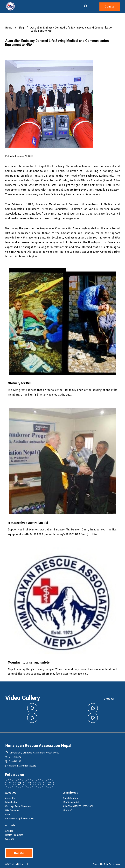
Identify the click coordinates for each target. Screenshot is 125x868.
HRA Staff (67, 810)
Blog (21, 28)
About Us (10, 798)
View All (109, 699)
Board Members (71, 798)
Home (9, 28)
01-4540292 (15, 757)
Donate (110, 7)
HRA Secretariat (71, 802)
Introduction (12, 802)
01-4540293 (15, 761)
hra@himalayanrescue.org (23, 766)
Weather (10, 839)
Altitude (9, 831)
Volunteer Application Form (20, 819)
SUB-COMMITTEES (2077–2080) (78, 806)
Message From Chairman (18, 806)
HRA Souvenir (12, 810)
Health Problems (14, 835)
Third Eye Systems (112, 864)
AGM (7, 814)
